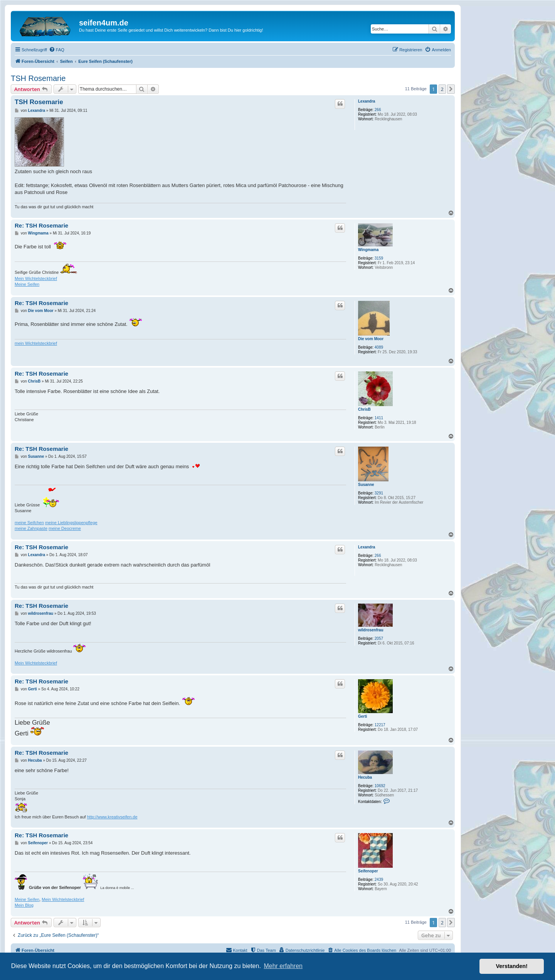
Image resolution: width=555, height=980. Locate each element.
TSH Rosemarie (38, 78)
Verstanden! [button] (512, 966)
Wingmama (368, 250)
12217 (380, 725)
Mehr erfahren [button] (283, 966)
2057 (379, 638)
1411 (379, 418)
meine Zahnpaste (31, 528)
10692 (380, 786)
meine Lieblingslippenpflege (71, 523)
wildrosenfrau (371, 630)
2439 (379, 880)
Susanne (366, 485)
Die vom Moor (371, 339)
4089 (379, 347)
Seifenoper (368, 871)
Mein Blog (24, 905)
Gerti (362, 716)
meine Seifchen (29, 523)
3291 (379, 493)
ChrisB (364, 409)
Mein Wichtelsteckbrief (36, 278)
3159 (379, 258)
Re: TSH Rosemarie (41, 225)
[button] (451, 89)
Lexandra (367, 101)
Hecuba (365, 777)
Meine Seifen (27, 284)
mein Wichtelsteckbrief (36, 343)
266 (378, 110)
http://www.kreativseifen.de (112, 817)
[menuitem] (57, 50)
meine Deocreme (65, 528)
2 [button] (442, 89)
